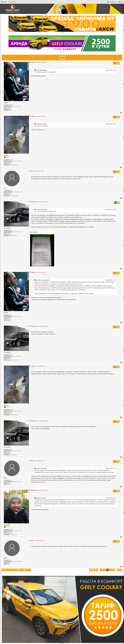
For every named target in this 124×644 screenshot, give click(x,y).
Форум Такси (13, 10)
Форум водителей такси (13, 12)
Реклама (62, 32)
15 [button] (114, 570)
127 (11, 231)
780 (11, 105)
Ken (5, 188)
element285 (7, 525)
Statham (6, 103)
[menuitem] (12, 2)
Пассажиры (62, 56)
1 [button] (97, 570)
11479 (12, 160)
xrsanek (39, 70)
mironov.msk (7, 228)
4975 (11, 529)
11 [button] (101, 570)
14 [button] (111, 570)
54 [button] (118, 570)
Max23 (5, 478)
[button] (91, 570)
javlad (5, 558)
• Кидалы (62, 59)
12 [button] (104, 570)
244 (11, 480)
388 (11, 191)
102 (11, 560)
